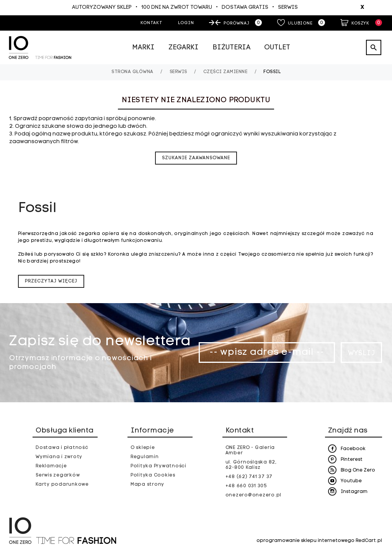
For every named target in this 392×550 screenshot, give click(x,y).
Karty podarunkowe (62, 485)
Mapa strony (147, 485)
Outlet (277, 48)
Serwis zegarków (58, 475)
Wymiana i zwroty (59, 457)
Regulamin (145, 457)
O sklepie (143, 448)
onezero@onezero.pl (254, 495)
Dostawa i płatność (62, 448)
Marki (143, 48)
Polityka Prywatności (158, 466)
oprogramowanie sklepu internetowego (305, 541)
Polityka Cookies (153, 475)
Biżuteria (231, 48)
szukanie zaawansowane (196, 158)
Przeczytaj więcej (51, 281)
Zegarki (184, 48)
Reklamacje (51, 466)
